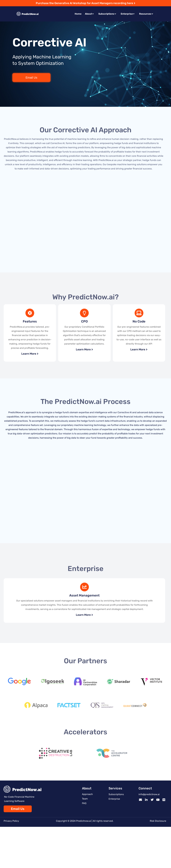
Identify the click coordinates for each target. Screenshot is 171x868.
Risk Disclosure (158, 821)
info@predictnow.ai (149, 794)
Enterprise (128, 14)
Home (78, 14)
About (89, 14)
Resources (146, 14)
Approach (87, 794)
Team (85, 799)
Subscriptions (107, 14)
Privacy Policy (11, 821)
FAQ (84, 803)
